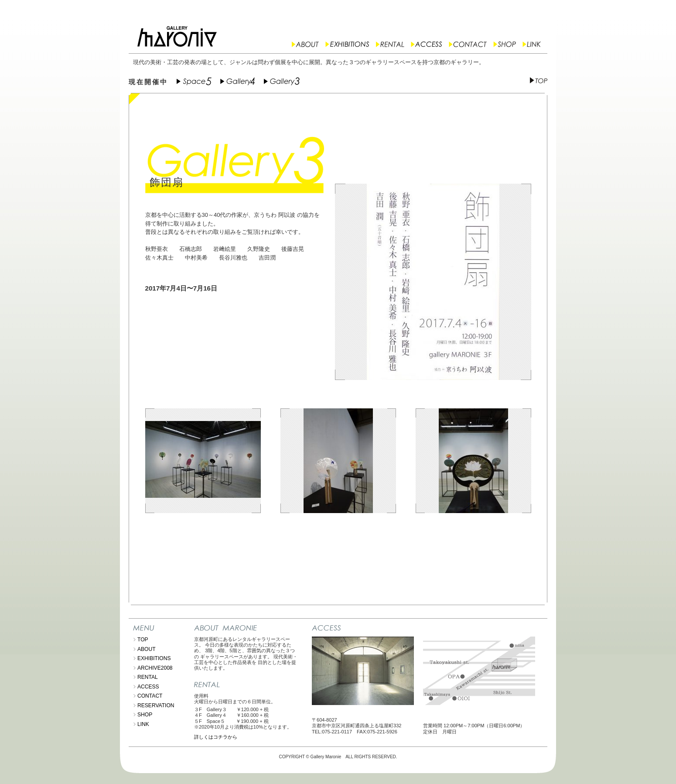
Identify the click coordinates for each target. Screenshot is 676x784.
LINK (143, 724)
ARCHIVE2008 (155, 668)
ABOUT (147, 649)
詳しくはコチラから (216, 737)
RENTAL (148, 677)
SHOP (145, 715)
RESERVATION (156, 705)
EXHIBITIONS (154, 658)
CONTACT (150, 696)
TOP (143, 640)
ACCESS (148, 687)
